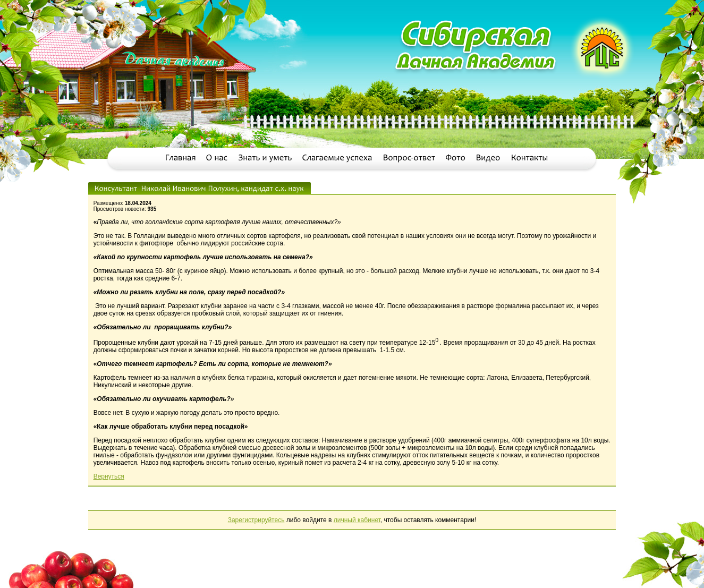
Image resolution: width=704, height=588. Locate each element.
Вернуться (109, 476)
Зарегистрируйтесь (256, 520)
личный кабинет (357, 520)
